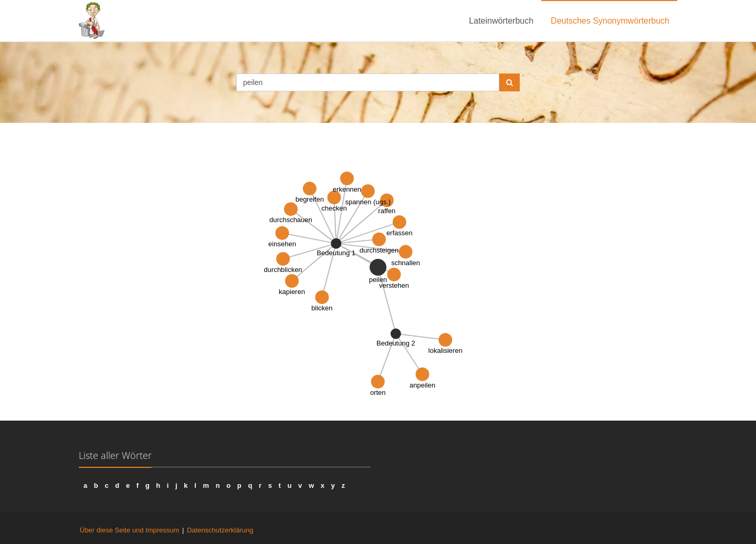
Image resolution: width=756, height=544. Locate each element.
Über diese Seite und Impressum (129, 530)
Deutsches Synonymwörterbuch (610, 21)
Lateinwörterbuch (501, 21)
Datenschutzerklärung (220, 530)
